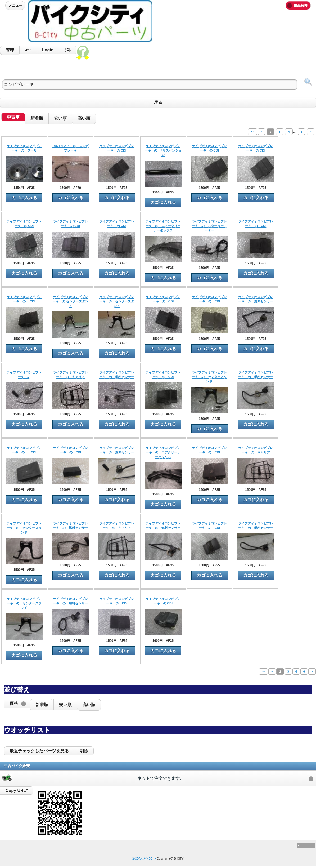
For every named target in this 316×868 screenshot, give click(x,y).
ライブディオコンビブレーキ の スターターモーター (209, 226)
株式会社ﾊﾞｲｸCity (144, 858)
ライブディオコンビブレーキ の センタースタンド (70, 301)
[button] (17, 704)
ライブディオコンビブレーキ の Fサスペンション (163, 150)
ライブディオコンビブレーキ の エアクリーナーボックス (163, 452)
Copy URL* (17, 791)
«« (252, 132)
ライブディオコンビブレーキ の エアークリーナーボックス (163, 226)
